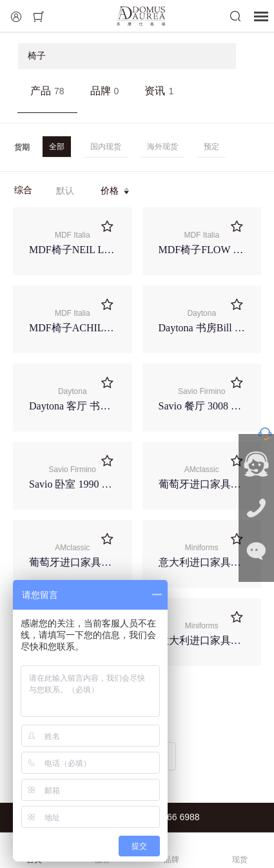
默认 (65, 191)
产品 (47, 91)
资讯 (159, 91)
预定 (211, 147)
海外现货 (162, 147)
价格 (116, 191)
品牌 (105, 91)
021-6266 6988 (169, 817)
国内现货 (106, 147)
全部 (57, 147)
